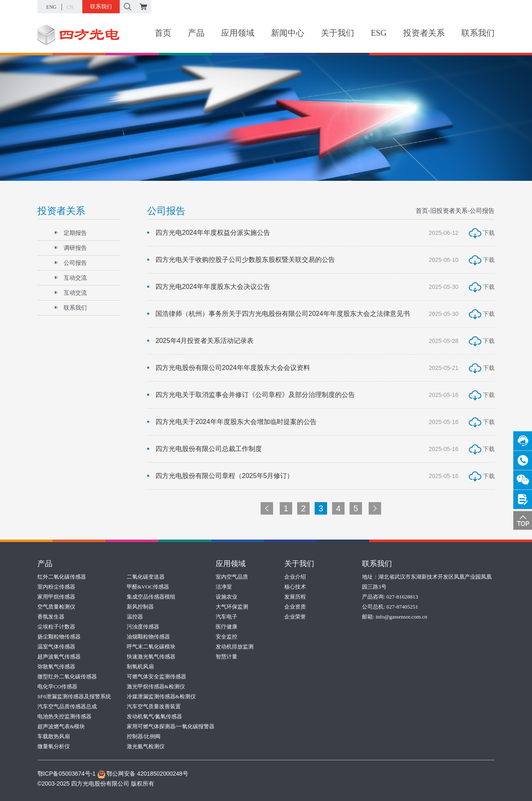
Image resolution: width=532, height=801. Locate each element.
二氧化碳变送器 (146, 577)
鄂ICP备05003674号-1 (66, 774)
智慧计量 (227, 657)
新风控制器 (140, 607)
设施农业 (227, 597)
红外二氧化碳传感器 (62, 577)
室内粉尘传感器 (56, 587)
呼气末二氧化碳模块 (151, 647)
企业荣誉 (295, 617)
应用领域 (238, 33)
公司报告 (71, 263)
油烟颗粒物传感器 (148, 637)
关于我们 (337, 33)
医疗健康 (227, 627)
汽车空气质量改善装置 (154, 706)
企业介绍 (295, 577)
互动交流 (71, 278)
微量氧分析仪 (54, 746)
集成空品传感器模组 (151, 597)
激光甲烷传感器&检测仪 (156, 686)
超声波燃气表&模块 (61, 726)
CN (70, 7)
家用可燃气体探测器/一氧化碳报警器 (171, 726)
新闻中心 (288, 33)
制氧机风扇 (140, 667)
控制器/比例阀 (144, 736)
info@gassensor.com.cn (401, 617)
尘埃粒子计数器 (56, 627)
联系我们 (101, 6)
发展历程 (295, 597)
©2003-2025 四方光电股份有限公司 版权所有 (96, 784)
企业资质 (295, 607)
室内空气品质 (232, 577)
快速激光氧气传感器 (151, 657)
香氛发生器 (51, 617)
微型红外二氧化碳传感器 (67, 677)
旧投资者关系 (449, 211)
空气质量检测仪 (56, 607)
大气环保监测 (232, 607)
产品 (196, 33)
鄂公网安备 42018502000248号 (143, 774)
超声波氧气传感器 (59, 657)
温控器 (135, 617)
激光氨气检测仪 (146, 746)
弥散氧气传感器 (56, 667)
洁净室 (224, 587)
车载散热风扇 (54, 736)
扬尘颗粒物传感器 (59, 637)
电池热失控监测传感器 (64, 716)
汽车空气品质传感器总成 (67, 706)
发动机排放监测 (235, 647)
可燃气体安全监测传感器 (156, 677)
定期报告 (71, 233)
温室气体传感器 (56, 647)
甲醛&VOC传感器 (148, 587)
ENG (51, 7)
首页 (163, 33)
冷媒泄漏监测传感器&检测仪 (161, 696)
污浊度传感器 (143, 627)
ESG (379, 33)
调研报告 (71, 248)
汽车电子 (227, 617)
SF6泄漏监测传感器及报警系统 (74, 696)
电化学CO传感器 (57, 686)
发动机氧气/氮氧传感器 (155, 716)
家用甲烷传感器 (56, 597)
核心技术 (295, 587)
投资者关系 (424, 33)
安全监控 (227, 637)
